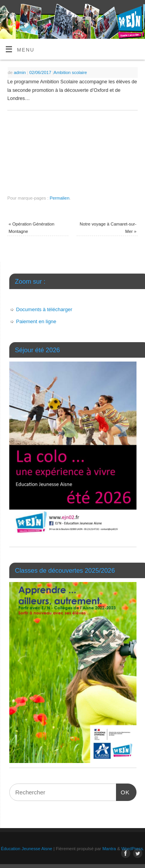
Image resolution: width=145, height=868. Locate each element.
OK (123, 790)
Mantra (109, 849)
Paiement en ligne (36, 321)
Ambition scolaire (70, 72)
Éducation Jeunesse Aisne (26, 849)
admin (20, 72)
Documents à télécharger (44, 309)
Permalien (59, 198)
